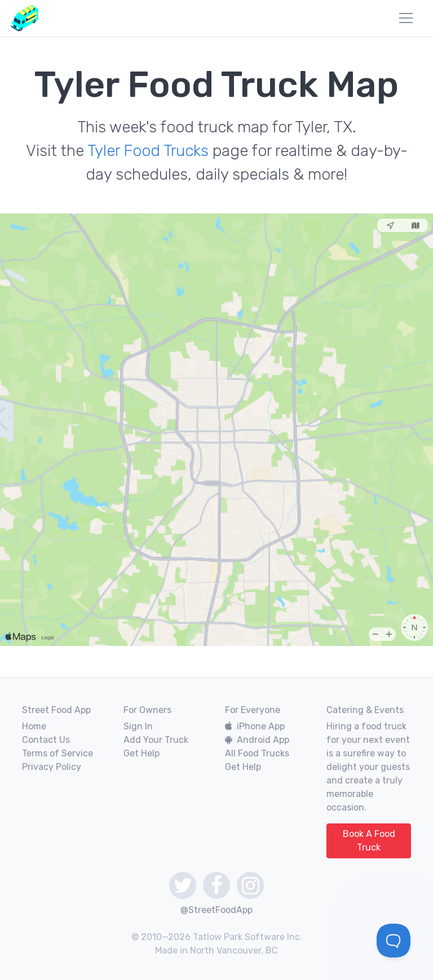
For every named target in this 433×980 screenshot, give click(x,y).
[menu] (406, 18)
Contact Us (46, 740)
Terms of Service (58, 753)
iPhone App (255, 726)
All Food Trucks (257, 753)
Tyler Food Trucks (148, 151)
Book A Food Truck (369, 841)
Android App (257, 740)
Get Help (142, 753)
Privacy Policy (52, 767)
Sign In (138, 726)
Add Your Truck (156, 740)
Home (34, 726)
